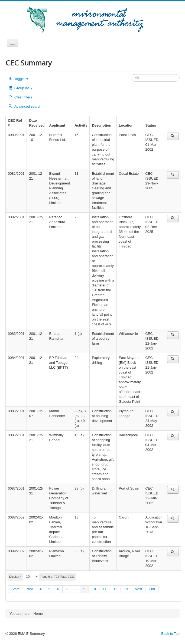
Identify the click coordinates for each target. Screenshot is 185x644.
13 (126, 589)
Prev (29, 589)
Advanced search (25, 106)
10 (94, 589)
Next (138, 589)
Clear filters (20, 97)
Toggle (19, 79)
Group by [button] (21, 88)
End (152, 589)
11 (105, 589)
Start (15, 589)
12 (115, 589)
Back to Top (170, 634)
